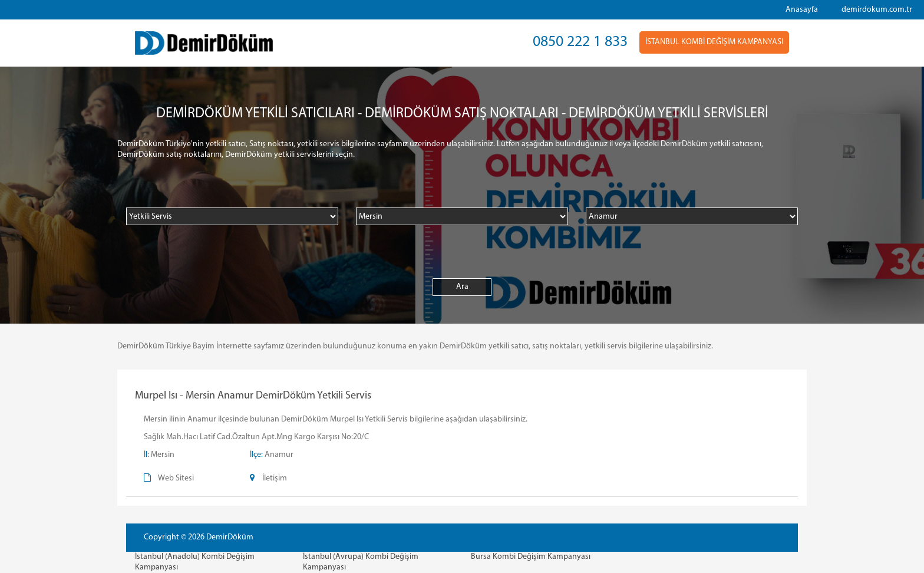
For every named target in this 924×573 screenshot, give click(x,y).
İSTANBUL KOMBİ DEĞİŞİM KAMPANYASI (714, 42)
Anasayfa (802, 10)
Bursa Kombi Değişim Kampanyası (531, 557)
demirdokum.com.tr (877, 10)
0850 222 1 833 (580, 42)
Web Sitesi (176, 478)
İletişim (275, 478)
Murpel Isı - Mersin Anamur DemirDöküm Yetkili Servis (253, 396)
